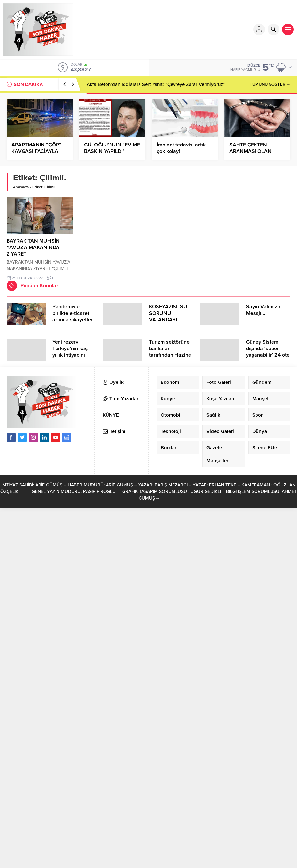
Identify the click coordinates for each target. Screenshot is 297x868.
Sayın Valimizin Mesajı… (264, 310)
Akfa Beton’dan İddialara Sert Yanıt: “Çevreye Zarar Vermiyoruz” (156, 84)
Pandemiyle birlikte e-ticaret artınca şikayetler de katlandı (73, 316)
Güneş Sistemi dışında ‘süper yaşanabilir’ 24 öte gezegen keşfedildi (268, 352)
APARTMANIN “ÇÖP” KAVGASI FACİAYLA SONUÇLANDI (36, 151)
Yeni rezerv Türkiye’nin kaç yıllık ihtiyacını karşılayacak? (70, 352)
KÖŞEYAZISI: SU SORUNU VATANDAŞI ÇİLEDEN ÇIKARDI (170, 316)
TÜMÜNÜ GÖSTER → (270, 84)
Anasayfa (21, 187)
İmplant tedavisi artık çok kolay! (181, 148)
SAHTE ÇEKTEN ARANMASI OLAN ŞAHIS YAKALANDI (252, 151)
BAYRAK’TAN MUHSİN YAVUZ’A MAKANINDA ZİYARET (33, 247)
